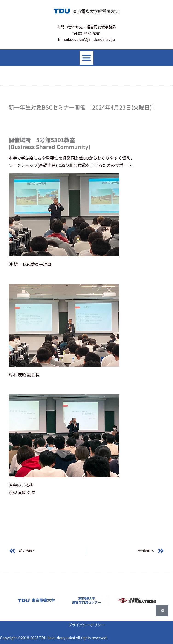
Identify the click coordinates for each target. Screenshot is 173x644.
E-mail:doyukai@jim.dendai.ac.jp (86, 39)
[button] (86, 58)
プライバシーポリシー (86, 625)
